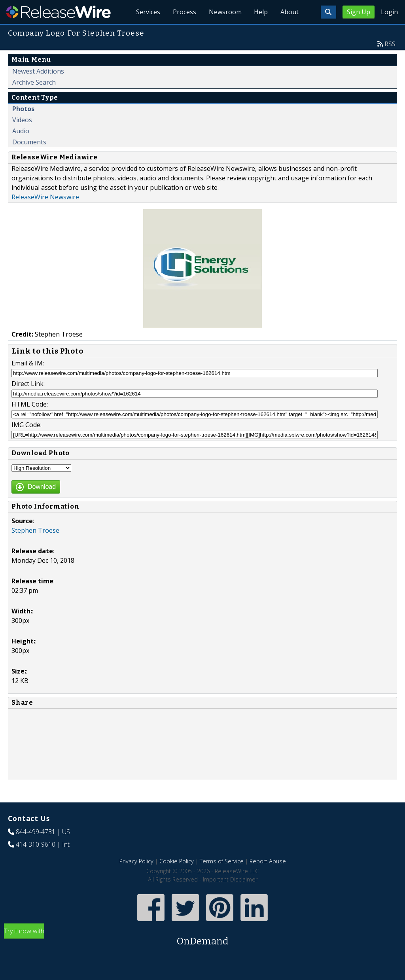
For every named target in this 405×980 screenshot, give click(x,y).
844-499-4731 (36, 832)
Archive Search (34, 82)
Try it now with (202, 937)
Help (261, 12)
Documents (29, 142)
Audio (21, 131)
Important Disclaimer (230, 879)
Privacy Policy (136, 861)
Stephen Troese (35, 530)
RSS (390, 44)
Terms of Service (222, 861)
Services (148, 12)
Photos (23, 109)
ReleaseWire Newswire (45, 197)
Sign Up (359, 12)
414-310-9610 (36, 844)
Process (184, 12)
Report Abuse (268, 861)
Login (389, 12)
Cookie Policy (177, 861)
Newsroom (225, 12)
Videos (22, 120)
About (290, 12)
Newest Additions (38, 71)
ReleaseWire (58, 12)
